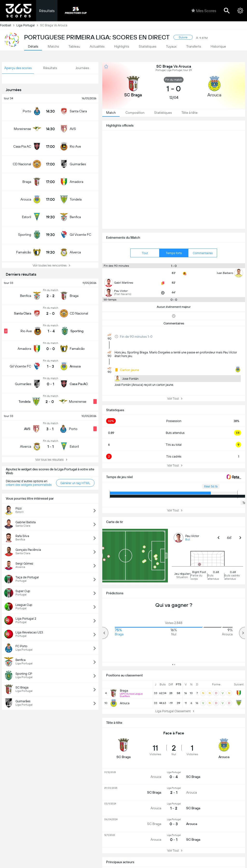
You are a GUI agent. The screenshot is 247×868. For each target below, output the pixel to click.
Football (8, 25)
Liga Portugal (28, 25)
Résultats (47, 11)
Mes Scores (204, 11)
